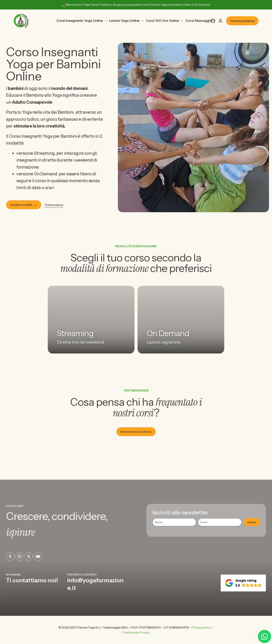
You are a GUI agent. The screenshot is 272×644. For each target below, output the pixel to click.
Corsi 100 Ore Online (165, 21)
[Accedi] (220, 21)
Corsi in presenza (242, 21)
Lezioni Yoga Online (127, 21)
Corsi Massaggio (201, 21)
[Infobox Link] (35, 582)
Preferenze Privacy (136, 632)
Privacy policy (201, 627)
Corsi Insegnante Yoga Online (82, 21)
